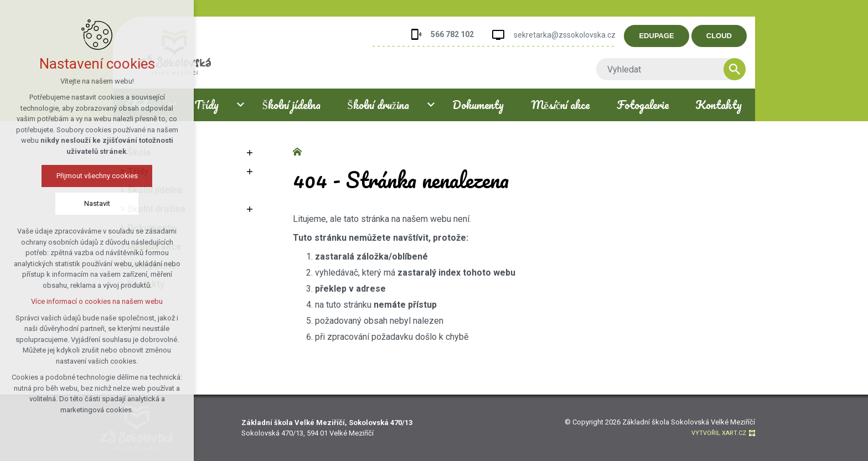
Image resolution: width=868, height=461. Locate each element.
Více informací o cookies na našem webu (97, 301)
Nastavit (97, 203)
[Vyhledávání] (735, 69)
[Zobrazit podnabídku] (250, 153)
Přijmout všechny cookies (97, 176)
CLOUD (719, 36)
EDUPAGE (657, 36)
